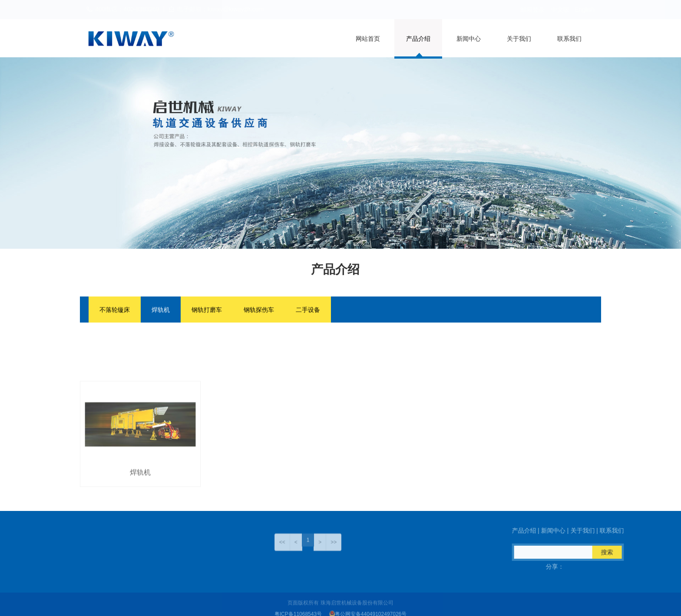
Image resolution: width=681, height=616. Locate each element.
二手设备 (308, 311)
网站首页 (368, 39)
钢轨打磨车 (207, 311)
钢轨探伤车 (259, 311)
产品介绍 (418, 39)
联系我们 (569, 39)
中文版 (560, 10)
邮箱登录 (532, 10)
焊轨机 (161, 311)
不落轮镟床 (115, 311)
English (585, 10)
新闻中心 (469, 39)
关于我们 (519, 39)
